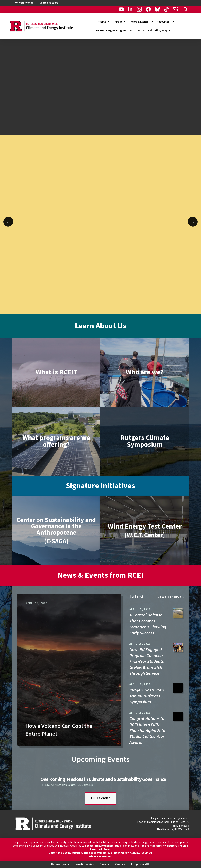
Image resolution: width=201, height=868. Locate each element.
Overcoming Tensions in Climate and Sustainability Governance (103, 779)
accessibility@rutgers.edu (102, 846)
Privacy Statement (100, 857)
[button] (186, 9)
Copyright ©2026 (59, 853)
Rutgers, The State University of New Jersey (100, 853)
